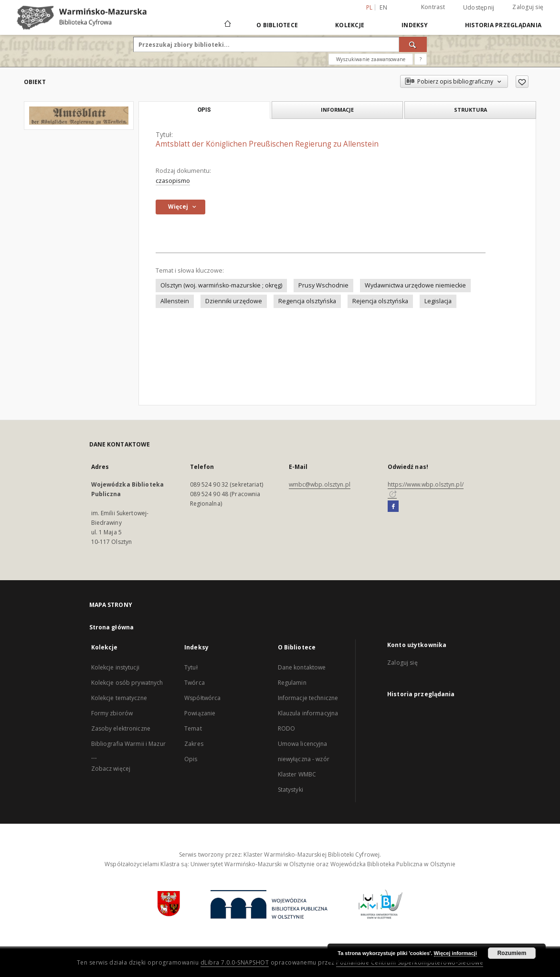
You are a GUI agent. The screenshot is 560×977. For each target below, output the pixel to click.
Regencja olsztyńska (307, 301)
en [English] (383, 7)
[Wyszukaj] (413, 44)
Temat (193, 728)
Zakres (194, 744)
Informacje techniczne (308, 698)
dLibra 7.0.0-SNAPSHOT (235, 962)
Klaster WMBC (297, 774)
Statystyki (291, 790)
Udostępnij (479, 8)
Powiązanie (200, 713)
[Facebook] (393, 507)
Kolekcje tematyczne (119, 698)
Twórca (195, 683)
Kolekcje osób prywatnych (127, 683)
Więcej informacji (455, 953)
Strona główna (112, 627)
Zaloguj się (528, 7)
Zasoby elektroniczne (121, 728)
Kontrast (433, 7)
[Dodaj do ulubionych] (522, 82)
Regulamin (292, 683)
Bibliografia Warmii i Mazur (128, 744)
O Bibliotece (277, 25)
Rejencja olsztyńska (380, 301)
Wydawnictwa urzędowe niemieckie (415, 285)
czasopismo (173, 181)
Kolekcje (350, 25)
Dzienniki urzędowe (234, 301)
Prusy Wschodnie (323, 285)
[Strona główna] (227, 25)
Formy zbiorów (112, 713)
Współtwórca (202, 698)
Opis (191, 759)
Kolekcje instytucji (115, 667)
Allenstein (175, 301)
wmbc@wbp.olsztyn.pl (320, 484)
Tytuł (191, 667)
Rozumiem (512, 953)
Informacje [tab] (337, 110)
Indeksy (415, 25)
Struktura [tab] (470, 110)
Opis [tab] (204, 110)
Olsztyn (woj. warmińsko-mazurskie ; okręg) (221, 285)
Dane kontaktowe (302, 667)
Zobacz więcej (111, 769)
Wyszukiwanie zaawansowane (371, 59)
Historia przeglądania (503, 25)
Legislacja (438, 301)
